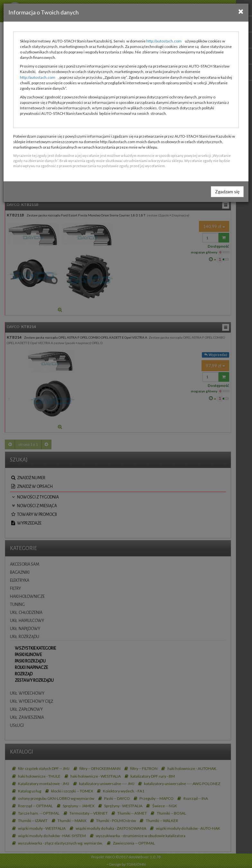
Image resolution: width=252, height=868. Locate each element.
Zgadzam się (227, 192)
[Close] (241, 11)
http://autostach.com (164, 41)
